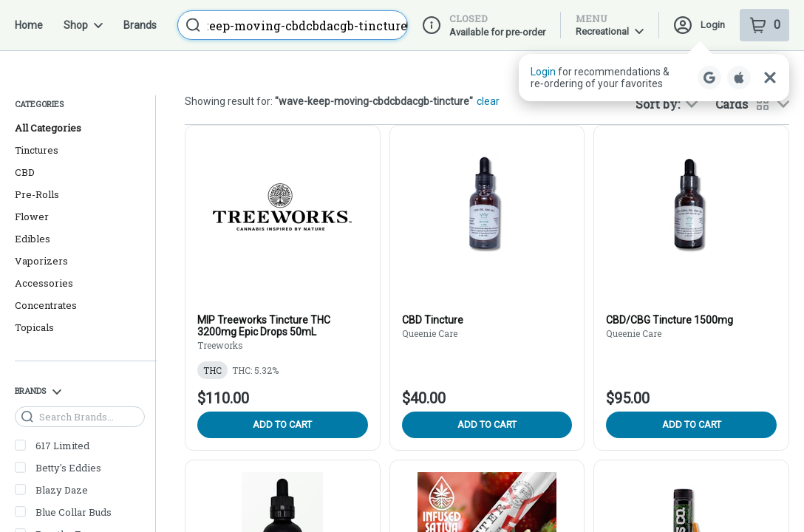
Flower (32, 166)
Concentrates (46, 254)
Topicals (34, 276)
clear (488, 50)
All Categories (48, 77)
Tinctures (37, 99)
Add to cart (282, 374)
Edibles (33, 188)
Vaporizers (41, 210)
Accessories (44, 232)
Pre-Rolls (37, 143)
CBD (25, 121)
